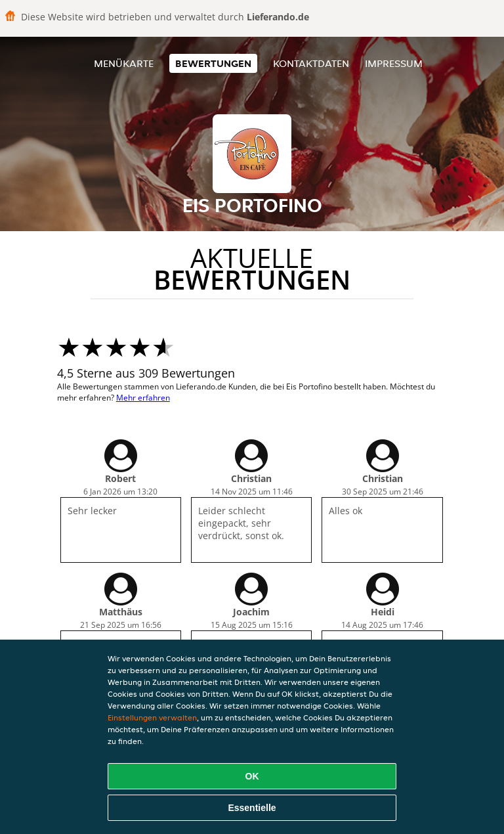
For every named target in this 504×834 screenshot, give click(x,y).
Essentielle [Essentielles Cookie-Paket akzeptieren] (252, 808)
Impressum (394, 63)
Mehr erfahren (143, 398)
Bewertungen (213, 63)
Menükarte (124, 63)
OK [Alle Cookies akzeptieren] (252, 776)
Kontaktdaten (311, 63)
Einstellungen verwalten (152, 717)
